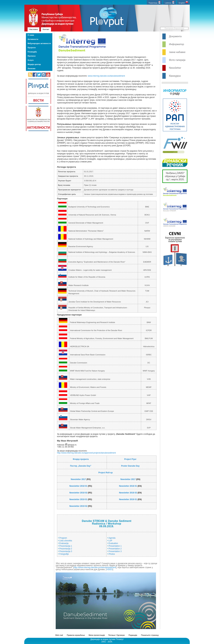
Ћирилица (155, 2)
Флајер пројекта (81, 459)
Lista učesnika (66, 541)
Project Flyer (130, 459)
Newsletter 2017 (78, 479)
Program (63, 538)
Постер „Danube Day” (81, 466)
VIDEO (109, 569)
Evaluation (113, 543)
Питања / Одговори (117, 635)
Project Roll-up (105, 473)
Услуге (31, 60)
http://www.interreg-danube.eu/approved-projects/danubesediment (86, 453)
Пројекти (32, 48)
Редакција (133, 635)
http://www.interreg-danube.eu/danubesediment (95, 567)
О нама (31, 35)
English (183, 2)
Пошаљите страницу (150, 635)
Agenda (112, 538)
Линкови (32, 69)
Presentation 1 (115, 546)
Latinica (170, 2)
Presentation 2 (115, 549)
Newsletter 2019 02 (78, 506)
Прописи (32, 56)
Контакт (46, 29)
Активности (33, 39)
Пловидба (32, 52)
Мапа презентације (97, 635)
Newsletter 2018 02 (78, 493)
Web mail (59, 635)
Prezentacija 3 (66, 551)
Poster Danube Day (130, 466)
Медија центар (34, 64)
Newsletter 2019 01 (78, 499)
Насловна (33, 29)
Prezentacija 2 (66, 549)
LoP (110, 541)
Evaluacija (64, 543)
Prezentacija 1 (66, 546)
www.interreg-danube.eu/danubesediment (106, 76)
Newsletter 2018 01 (78, 486)
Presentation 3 (115, 551)
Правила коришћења (76, 635)
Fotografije (64, 554)
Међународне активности (39, 43)
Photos (112, 554)
